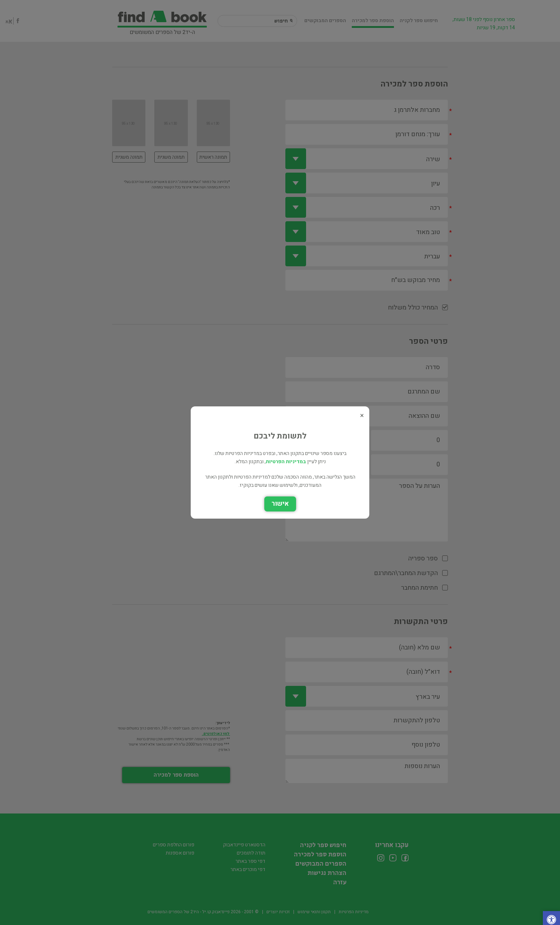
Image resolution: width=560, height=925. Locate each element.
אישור (280, 504)
